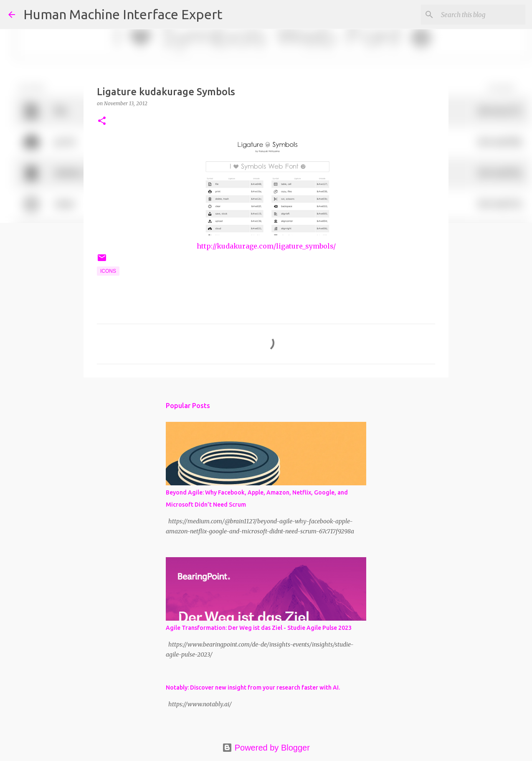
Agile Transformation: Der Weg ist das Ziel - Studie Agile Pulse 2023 (259, 628)
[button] (102, 121)
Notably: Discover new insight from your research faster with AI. (253, 687)
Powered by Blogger (266, 748)
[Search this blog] (481, 15)
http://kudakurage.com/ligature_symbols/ (266, 246)
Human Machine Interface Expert (123, 14)
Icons (108, 271)
